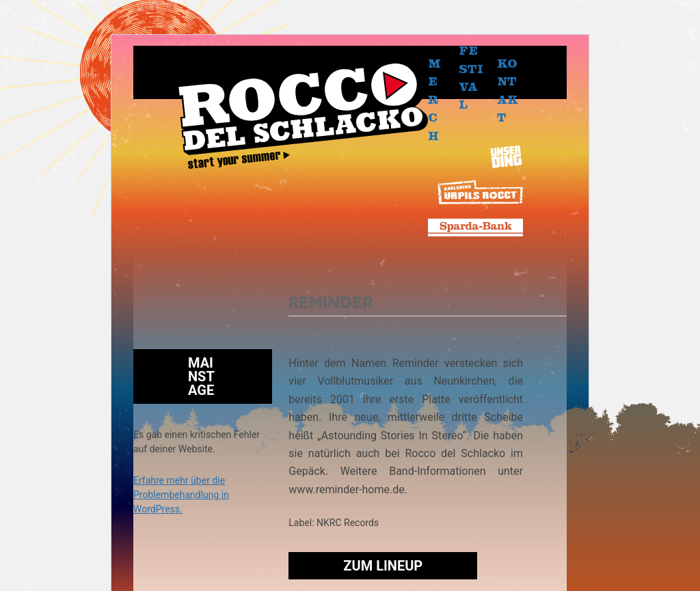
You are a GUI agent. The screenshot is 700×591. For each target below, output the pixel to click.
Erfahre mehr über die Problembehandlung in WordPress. (181, 495)
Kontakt (508, 90)
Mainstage (201, 376)
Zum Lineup (383, 566)
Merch (434, 99)
